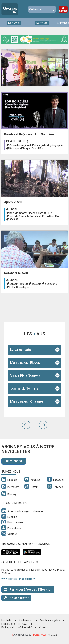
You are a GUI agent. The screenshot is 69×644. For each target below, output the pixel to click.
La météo (42, 23)
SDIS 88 (14, 219)
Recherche (52, 9)
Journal (12, 209)
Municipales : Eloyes (25, 363)
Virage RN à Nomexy (25, 375)
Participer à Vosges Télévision (28, 589)
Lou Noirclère (52, 216)
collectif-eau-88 (19, 284)
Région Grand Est (33, 149)
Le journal (14, 23)
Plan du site (8, 624)
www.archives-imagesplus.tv (18, 579)
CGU (25, 624)
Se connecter (16, 598)
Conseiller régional (20, 145)
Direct (63, 11)
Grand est (35, 216)
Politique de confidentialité (17, 628)
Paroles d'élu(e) (17, 141)
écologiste (40, 145)
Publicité (6, 620)
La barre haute (21, 350)
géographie (57, 145)
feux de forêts (18, 216)
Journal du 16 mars (24, 388)
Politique (14, 149)
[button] (26, 425)
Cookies (44, 628)
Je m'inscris (14, 461)
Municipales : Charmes (27, 401)
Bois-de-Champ (18, 213)
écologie (36, 284)
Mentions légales (50, 620)
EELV (50, 213)
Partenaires (26, 620)
